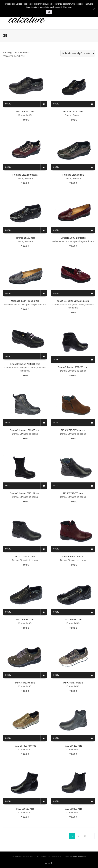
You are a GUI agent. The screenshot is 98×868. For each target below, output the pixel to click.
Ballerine (57, 241)
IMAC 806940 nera (25, 620)
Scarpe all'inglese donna (82, 241)
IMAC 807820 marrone (25, 746)
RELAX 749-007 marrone (73, 430)
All (23, 56)
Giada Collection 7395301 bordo (73, 301)
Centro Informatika (79, 857)
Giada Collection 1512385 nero (25, 430)
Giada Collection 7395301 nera (25, 364)
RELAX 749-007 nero (73, 493)
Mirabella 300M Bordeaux (73, 238)
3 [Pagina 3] (85, 836)
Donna (22, 115)
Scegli (8, 104)
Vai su (49, 863)
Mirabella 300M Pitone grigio (25, 301)
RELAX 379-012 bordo (73, 557)
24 (15, 56)
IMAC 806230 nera (73, 746)
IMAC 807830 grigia (73, 683)
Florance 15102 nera (25, 238)
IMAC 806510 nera (25, 809)
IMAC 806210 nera (73, 620)
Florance (77, 115)
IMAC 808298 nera (73, 809)
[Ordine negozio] (78, 53)
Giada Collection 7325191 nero (25, 493)
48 (19, 56)
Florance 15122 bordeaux (25, 175)
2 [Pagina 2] (79, 836)
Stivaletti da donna (77, 371)
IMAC (29, 115)
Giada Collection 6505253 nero (73, 367)
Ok (49, 12)
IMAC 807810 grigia (25, 683)
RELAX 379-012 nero (25, 557)
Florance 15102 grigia (73, 175)
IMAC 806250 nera (25, 112)
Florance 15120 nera (73, 112)
